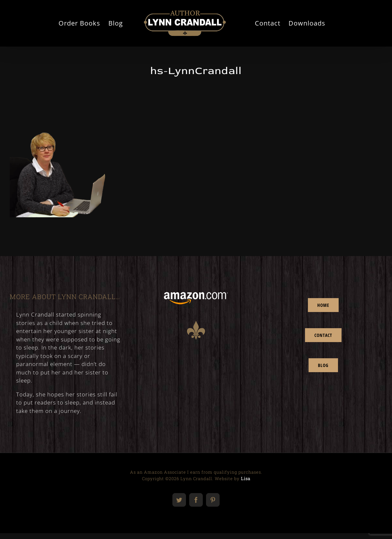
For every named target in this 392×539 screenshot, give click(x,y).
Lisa (246, 479)
